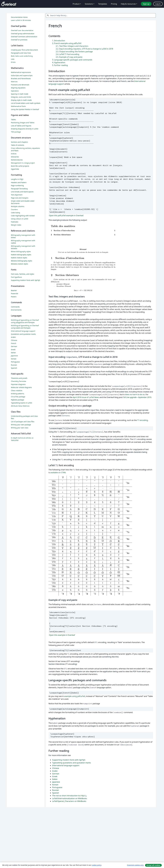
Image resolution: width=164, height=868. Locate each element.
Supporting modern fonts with (69, 760)
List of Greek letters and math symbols (26, 103)
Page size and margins (20, 198)
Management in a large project (23, 163)
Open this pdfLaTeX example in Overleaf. (66, 215)
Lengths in (17, 179)
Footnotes (15, 222)
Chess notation (17, 390)
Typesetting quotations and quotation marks (72, 763)
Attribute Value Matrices (20, 406)
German (56, 774)
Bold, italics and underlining (22, 56)
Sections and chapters (19, 142)
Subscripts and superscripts (22, 75)
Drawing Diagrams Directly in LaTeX (25, 129)
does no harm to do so (135, 394)
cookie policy (96, 865)
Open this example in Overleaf (62, 635)
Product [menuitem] (76, 4)
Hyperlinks (15, 169)
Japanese (56, 782)
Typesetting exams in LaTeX (21, 403)
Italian (55, 779)
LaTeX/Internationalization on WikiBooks (70, 798)
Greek (55, 776)
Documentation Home (19, 17)
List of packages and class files (23, 422)
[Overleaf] (9, 4)
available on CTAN (58, 473)
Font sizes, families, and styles (22, 274)
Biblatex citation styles (19, 264)
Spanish (56, 793)
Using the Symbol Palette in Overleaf (25, 109)
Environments (16, 310)
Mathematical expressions (21, 72)
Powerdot (15, 294)
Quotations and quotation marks (23, 334)
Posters (14, 297)
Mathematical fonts (18, 106)
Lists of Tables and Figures (21, 126)
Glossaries (15, 157)
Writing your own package (21, 425)
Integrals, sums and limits (21, 97)
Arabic (55, 771)
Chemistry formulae (19, 381)
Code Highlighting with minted (23, 216)
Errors (13, 62)
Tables (13, 120)
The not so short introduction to (69, 796)
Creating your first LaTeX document (24, 50)
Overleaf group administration (23, 34)
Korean (55, 785)
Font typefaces (16, 277)
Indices (14, 154)
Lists (13, 59)
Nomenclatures (17, 160)
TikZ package (16, 132)
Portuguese (57, 787)
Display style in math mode (21, 100)
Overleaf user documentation (22, 30)
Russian (56, 790)
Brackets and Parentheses (21, 79)
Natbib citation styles (19, 258)
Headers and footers (19, 182)
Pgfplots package (17, 400)
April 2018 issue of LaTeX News (86, 397)
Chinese (56, 768)
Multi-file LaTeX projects (20, 166)
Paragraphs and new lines (21, 53)
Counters (14, 209)
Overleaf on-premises (19, 40)
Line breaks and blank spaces (22, 192)
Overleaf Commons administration (24, 37)
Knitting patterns (17, 394)
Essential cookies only (135, 865)
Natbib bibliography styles (21, 255)
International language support (66, 765)
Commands (15, 307)
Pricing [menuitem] (114, 4)
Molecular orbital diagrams (21, 387)
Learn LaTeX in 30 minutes (21, 20)
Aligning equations (18, 88)
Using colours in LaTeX (20, 219)
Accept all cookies (153, 865)
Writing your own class (20, 428)
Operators (15, 91)
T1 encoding (143, 420)
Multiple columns (18, 206)
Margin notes (16, 225)
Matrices (14, 82)
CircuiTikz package (18, 397)
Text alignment (17, 195)
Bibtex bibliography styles (21, 252)
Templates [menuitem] (103, 4)
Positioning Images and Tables (23, 123)
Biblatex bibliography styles (22, 261)
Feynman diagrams (18, 384)
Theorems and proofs (19, 378)
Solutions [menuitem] (89, 4)
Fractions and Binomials (20, 85)
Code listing (15, 213)
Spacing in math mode (20, 94)
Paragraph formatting (19, 189)
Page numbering (17, 186)
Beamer (14, 290)
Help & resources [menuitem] (128, 4)
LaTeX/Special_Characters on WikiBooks (69, 801)
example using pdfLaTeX (75, 696)
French (14, 343)
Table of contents (17, 145)
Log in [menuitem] (158, 4)
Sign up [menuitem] (146, 4)
